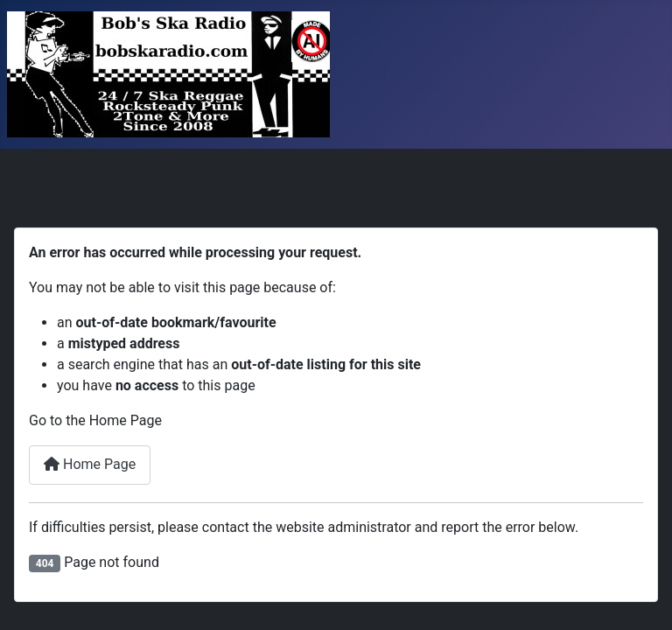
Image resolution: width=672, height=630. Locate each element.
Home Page (90, 464)
